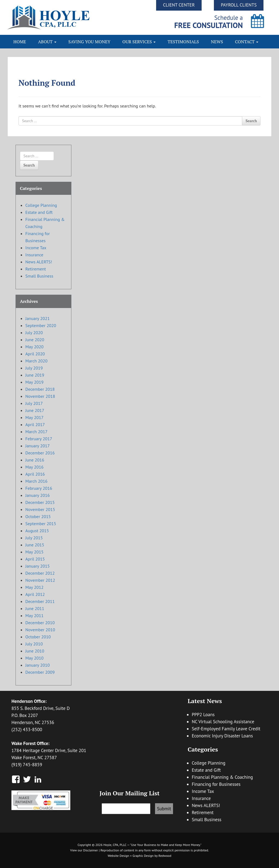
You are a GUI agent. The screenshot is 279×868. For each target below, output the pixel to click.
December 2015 (40, 502)
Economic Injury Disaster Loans (222, 736)
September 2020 (41, 325)
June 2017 (35, 410)
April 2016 (35, 474)
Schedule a (209, 22)
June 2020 (35, 340)
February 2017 (39, 439)
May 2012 (34, 587)
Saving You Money (89, 42)
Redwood (165, 856)
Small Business (39, 276)
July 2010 (34, 644)
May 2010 (34, 658)
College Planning (41, 205)
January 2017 (37, 446)
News (217, 42)
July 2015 (34, 538)
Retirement (36, 269)
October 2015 (38, 516)
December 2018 (40, 389)
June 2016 (35, 460)
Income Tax (36, 248)
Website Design (118, 856)
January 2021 (37, 318)
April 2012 (35, 594)
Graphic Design (143, 856)
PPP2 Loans (203, 715)
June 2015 (35, 545)
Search (251, 121)
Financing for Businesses (216, 784)
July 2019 (34, 368)
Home (20, 42)
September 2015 (41, 524)
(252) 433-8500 (27, 730)
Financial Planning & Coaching (222, 777)
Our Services (139, 42)
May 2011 (34, 615)
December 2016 (40, 453)
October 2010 (38, 637)
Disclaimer (90, 850)
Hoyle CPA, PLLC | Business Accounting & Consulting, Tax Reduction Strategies (73, 17)
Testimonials (183, 42)
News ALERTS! (39, 262)
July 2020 (34, 333)
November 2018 (40, 396)
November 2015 (40, 509)
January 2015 (37, 566)
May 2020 (34, 347)
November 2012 (40, 580)
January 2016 (37, 495)
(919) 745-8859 (27, 765)
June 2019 (35, 375)
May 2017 (34, 417)
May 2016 (34, 467)
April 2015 (35, 559)
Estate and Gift (39, 212)
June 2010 (35, 651)
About (47, 42)
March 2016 (36, 481)
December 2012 (40, 573)
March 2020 (36, 361)
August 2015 (37, 531)
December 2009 (40, 672)
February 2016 (39, 488)
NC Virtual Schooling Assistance (223, 722)
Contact (247, 42)
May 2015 (34, 552)
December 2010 (40, 623)
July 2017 (34, 403)
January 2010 (37, 665)
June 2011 (35, 608)
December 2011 (40, 601)
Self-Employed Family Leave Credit (226, 729)
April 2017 (35, 424)
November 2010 (40, 630)
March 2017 (36, 432)
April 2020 (35, 354)
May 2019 (34, 382)
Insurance (34, 255)
